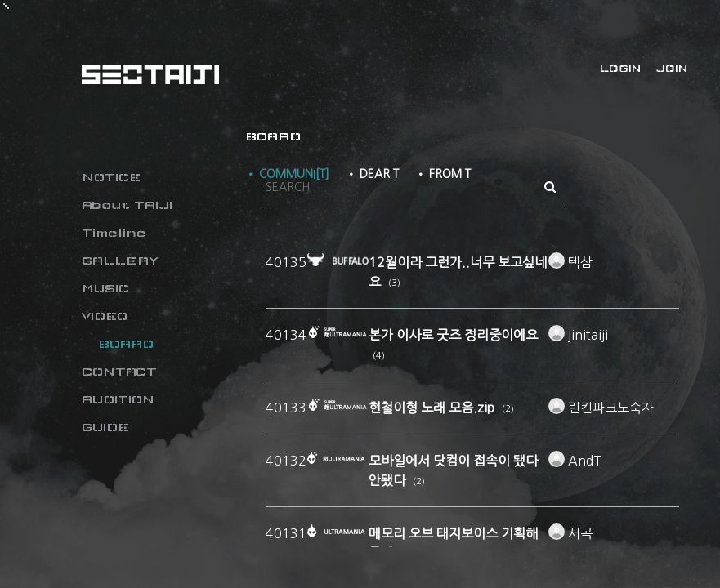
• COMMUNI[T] (287, 174)
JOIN (672, 69)
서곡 (570, 533)
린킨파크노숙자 (601, 408)
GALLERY (120, 261)
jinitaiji (578, 335)
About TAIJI (127, 205)
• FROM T (443, 174)
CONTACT (119, 372)
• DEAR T (372, 174)
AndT (575, 461)
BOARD (126, 344)
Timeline (114, 233)
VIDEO (105, 316)
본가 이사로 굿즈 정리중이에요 (453, 335)
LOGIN (620, 69)
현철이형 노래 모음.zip (433, 408)
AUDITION (118, 399)
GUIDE (105, 427)
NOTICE (111, 177)
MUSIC (105, 288)
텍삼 (570, 262)
